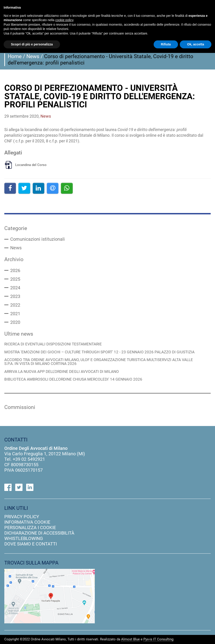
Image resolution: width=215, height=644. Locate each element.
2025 (15, 279)
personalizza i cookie (30, 528)
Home (15, 56)
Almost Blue (130, 639)
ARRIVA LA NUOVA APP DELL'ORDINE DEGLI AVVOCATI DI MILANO (62, 372)
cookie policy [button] (64, 20)
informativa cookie (27, 522)
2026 (15, 270)
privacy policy (22, 517)
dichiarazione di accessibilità (39, 533)
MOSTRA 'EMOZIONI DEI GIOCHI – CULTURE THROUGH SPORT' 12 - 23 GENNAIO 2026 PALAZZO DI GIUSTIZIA (99, 352)
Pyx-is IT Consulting (158, 639)
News (33, 56)
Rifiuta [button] (166, 44)
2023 (15, 296)
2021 (15, 314)
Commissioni (20, 407)
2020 (15, 322)
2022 (15, 305)
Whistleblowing (24, 538)
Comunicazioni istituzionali (37, 239)
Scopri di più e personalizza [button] (32, 44)
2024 (15, 288)
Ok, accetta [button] (196, 44)
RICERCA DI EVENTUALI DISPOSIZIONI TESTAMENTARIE (53, 344)
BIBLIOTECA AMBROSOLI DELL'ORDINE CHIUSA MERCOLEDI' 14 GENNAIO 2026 (73, 380)
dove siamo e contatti (31, 544)
